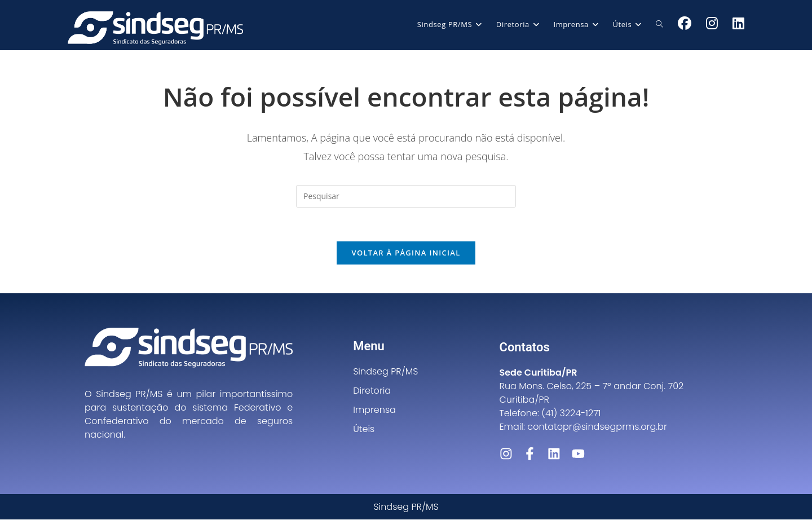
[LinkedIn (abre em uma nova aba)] (738, 23)
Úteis (364, 429)
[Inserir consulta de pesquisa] (406, 196)
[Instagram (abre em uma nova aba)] (712, 23)
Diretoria (372, 391)
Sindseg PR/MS (385, 372)
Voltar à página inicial (406, 253)
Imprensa (374, 410)
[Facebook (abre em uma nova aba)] (685, 23)
